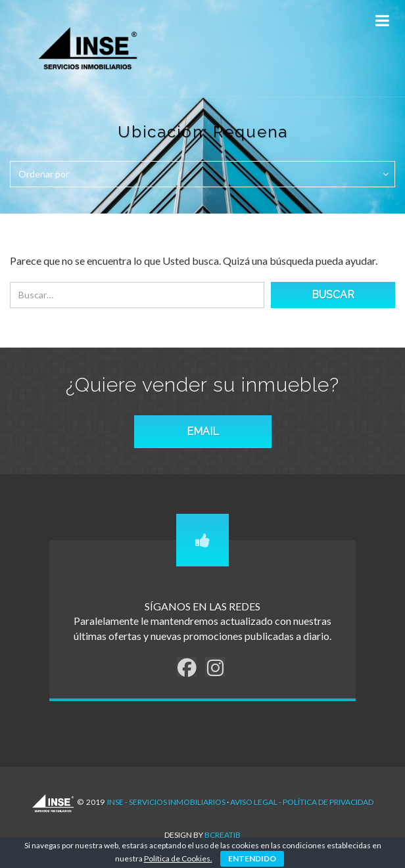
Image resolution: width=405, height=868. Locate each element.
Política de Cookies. (178, 858)
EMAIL (203, 431)
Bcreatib (223, 835)
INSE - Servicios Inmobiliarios (166, 802)
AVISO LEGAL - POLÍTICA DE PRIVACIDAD (302, 802)
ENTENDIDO (252, 858)
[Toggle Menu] (382, 21)
